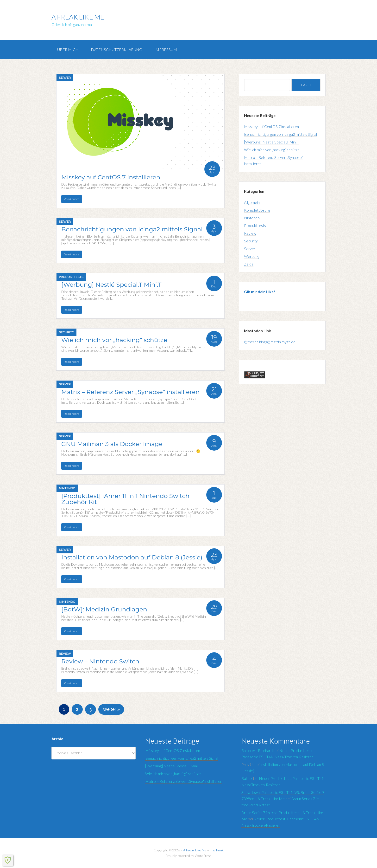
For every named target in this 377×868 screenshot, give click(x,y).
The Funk (217, 850)
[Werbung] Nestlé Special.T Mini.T (272, 142)
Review (65, 654)
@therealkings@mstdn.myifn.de (270, 342)
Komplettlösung (257, 210)
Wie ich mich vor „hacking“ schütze (272, 150)
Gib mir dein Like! (260, 292)
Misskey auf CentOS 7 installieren (271, 126)
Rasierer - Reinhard (257, 750)
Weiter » (111, 709)
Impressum (166, 49)
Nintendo (67, 488)
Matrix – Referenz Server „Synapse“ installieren (184, 781)
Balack (247, 778)
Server (65, 78)
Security (66, 332)
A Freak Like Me (78, 17)
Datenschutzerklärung (116, 49)
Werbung (252, 256)
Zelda (249, 264)
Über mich (68, 49)
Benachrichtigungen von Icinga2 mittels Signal (280, 134)
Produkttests (71, 277)
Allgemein (252, 202)
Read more (72, 199)
